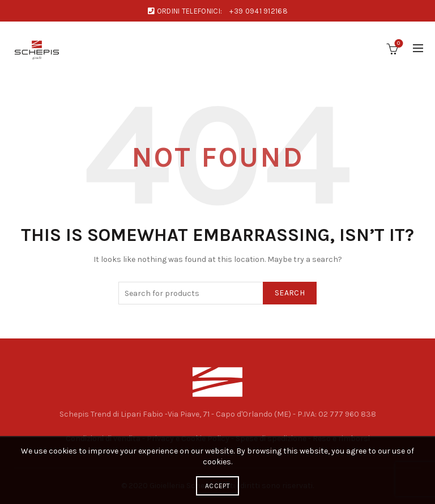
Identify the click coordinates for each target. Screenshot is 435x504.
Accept (217, 486)
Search (290, 293)
